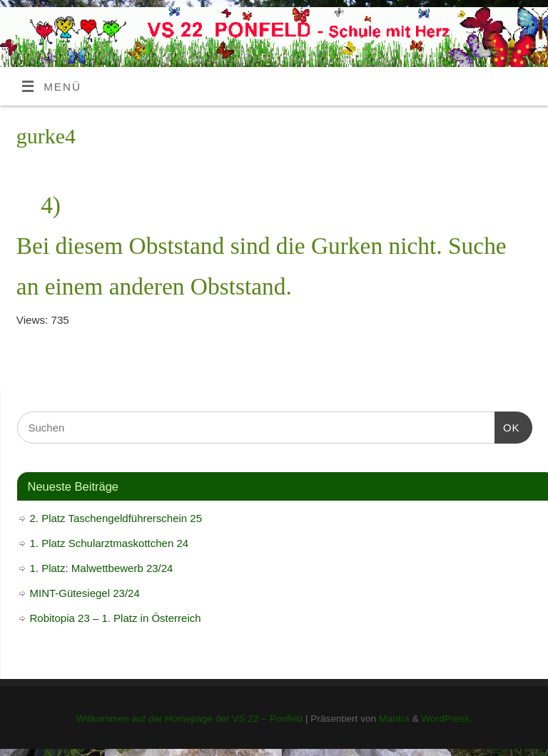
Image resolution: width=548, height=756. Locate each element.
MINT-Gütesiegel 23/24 (85, 593)
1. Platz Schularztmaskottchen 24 (110, 543)
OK (507, 426)
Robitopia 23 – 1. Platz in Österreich (116, 618)
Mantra (394, 719)
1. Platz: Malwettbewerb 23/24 (102, 568)
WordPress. (446, 719)
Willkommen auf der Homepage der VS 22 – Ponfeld (189, 719)
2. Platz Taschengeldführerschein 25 (116, 518)
